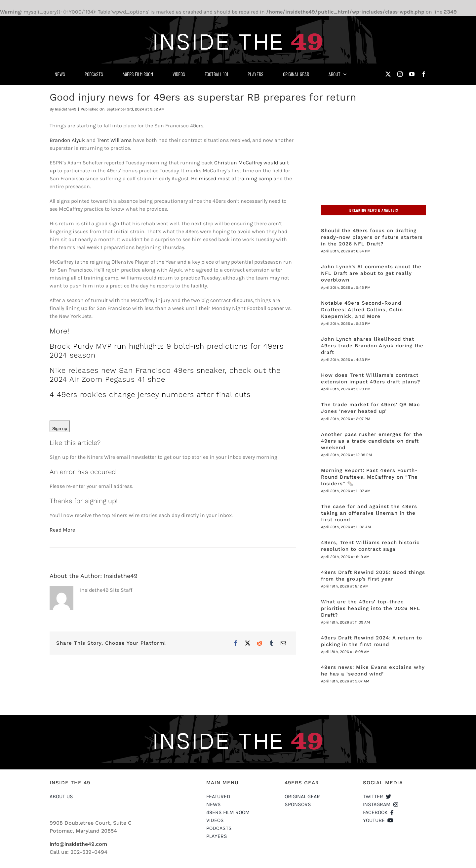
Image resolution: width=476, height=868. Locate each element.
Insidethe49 (66, 109)
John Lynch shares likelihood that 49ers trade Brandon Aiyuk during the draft (372, 346)
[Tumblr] (271, 643)
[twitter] (388, 74)
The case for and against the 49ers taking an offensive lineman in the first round (369, 513)
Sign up (60, 429)
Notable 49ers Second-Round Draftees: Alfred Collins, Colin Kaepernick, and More (362, 310)
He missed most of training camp (232, 178)
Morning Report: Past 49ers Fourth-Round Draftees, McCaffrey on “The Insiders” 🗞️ (369, 477)
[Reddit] (259, 643)
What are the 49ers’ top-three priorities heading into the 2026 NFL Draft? (371, 608)
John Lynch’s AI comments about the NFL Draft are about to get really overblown (371, 273)
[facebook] (424, 74)
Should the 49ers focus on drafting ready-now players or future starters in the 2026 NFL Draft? (372, 237)
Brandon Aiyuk (67, 140)
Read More (62, 530)
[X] (248, 643)
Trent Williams (114, 140)
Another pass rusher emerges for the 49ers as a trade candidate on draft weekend (372, 441)
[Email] (283, 643)
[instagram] (400, 74)
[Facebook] (236, 643)
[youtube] (412, 74)
